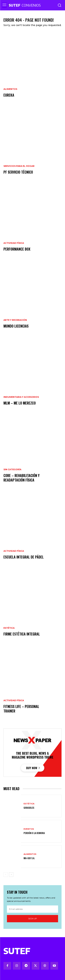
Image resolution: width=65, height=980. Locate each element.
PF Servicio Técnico (18, 172)
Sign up (33, 919)
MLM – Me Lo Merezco (20, 403)
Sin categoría (12, 470)
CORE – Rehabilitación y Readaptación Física (21, 478)
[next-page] (11, 875)
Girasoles (29, 808)
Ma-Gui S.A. (29, 858)
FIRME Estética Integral (22, 634)
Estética (9, 628)
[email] (32, 909)
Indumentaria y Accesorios (21, 397)
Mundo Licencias (16, 326)
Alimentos (10, 89)
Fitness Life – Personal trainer (21, 709)
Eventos (29, 829)
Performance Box (17, 249)
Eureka (9, 95)
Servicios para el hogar (19, 166)
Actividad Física (14, 243)
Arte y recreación (15, 320)
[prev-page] (6, 875)
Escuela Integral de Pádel (24, 557)
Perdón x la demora (34, 833)
